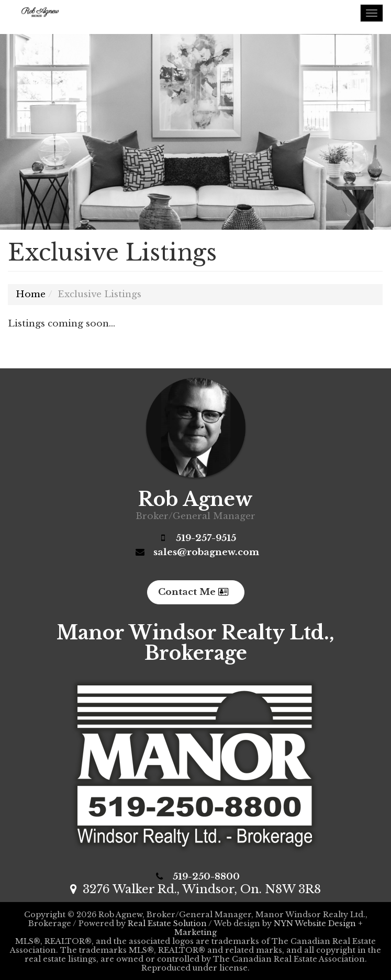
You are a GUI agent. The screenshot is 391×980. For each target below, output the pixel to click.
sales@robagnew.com (206, 552)
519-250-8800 (206, 877)
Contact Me (193, 592)
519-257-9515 (206, 538)
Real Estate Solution (167, 923)
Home (31, 294)
